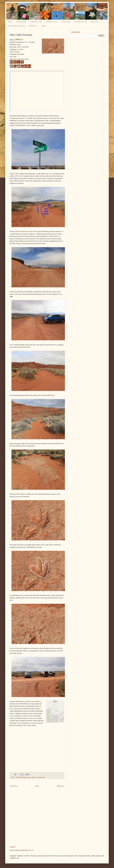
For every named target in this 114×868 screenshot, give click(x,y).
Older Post (60, 786)
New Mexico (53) (80, 22)
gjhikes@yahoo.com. (27, 850)
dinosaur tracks (27, 777)
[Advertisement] (88, 54)
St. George (38, 777)
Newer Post (14, 786)
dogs (33, 777)
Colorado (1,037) (52, 22)
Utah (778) (94, 22)
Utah (43, 777)
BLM (21, 777)
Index (43, 26)
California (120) (36, 22)
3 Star (17, 777)
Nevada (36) (66, 22)
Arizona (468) (21, 22)
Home (10, 22)
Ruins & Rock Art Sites (17, 26)
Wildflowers (33, 26)
